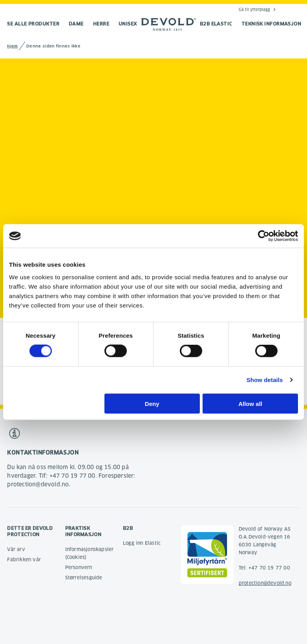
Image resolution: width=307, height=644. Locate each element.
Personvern (79, 567)
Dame (76, 24)
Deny (152, 403)
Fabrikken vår (24, 559)
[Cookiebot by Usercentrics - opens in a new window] (264, 236)
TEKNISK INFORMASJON (271, 24)
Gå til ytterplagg (254, 9)
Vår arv (16, 549)
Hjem (12, 46)
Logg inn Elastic (142, 543)
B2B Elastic (216, 24)
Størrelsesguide (84, 578)
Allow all (250, 403)
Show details (265, 380)
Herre (101, 24)
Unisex (128, 24)
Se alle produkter (33, 24)
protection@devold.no (265, 583)
